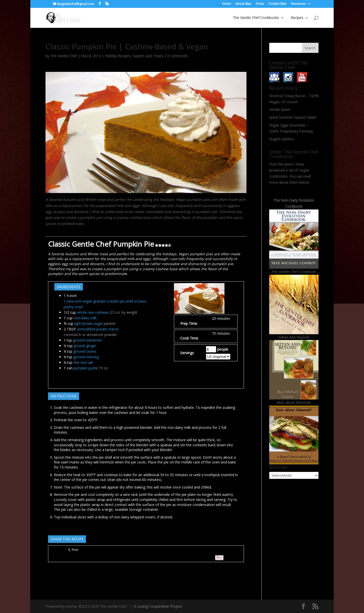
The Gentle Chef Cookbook (294, 272)
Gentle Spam (280, 109)
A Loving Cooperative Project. (158, 606)
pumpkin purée (86, 368)
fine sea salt (83, 362)
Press (260, 4)
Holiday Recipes (118, 56)
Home (226, 4)
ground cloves (85, 351)
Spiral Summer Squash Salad (292, 117)
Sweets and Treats (148, 56)
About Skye (243, 4)
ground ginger (85, 346)
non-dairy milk (85, 318)
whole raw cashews (93, 312)
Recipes (297, 18)
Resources (298, 4)
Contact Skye (277, 4)
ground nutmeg (86, 357)
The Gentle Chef (64, 56)
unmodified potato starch (98, 329)
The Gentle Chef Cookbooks (256, 18)
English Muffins (282, 139)
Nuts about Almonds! (294, 402)
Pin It (219, 558)
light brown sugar (88, 323)
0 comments (178, 56)
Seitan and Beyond (294, 337)
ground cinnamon (87, 340)
